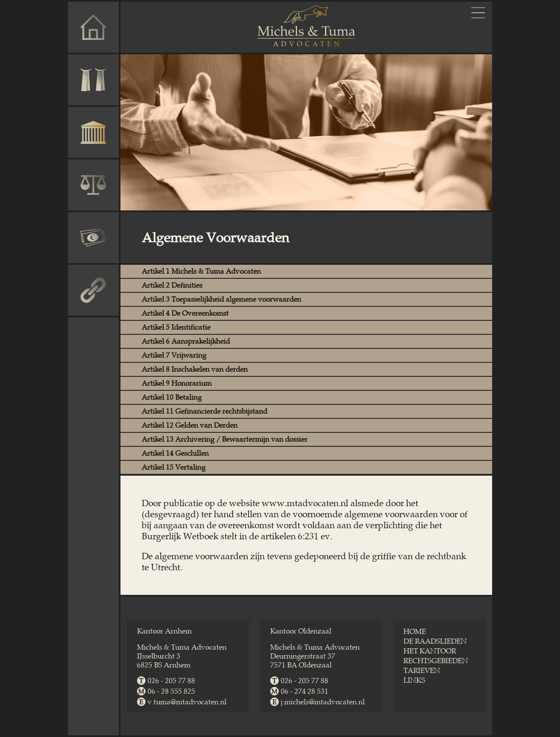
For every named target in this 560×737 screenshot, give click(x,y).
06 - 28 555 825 (171, 691)
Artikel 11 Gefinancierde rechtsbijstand (204, 411)
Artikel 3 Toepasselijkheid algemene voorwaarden (221, 299)
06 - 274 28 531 (305, 691)
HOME (415, 632)
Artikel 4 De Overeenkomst (185, 313)
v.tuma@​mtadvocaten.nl (187, 702)
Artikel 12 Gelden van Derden (190, 425)
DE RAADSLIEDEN (435, 641)
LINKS (414, 680)
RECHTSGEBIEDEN (436, 661)
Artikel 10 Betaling (172, 397)
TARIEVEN (422, 671)
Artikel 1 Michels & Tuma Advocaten (201, 271)
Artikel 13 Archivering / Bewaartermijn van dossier (225, 439)
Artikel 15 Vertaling (174, 467)
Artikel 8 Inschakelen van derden (195, 369)
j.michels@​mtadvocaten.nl (323, 702)
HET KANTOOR (430, 651)
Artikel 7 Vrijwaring (174, 355)
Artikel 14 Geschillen (175, 453)
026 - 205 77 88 (171, 681)
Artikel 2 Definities (172, 285)
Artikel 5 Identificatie (176, 327)
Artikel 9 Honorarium (177, 383)
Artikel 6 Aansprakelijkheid (186, 341)
